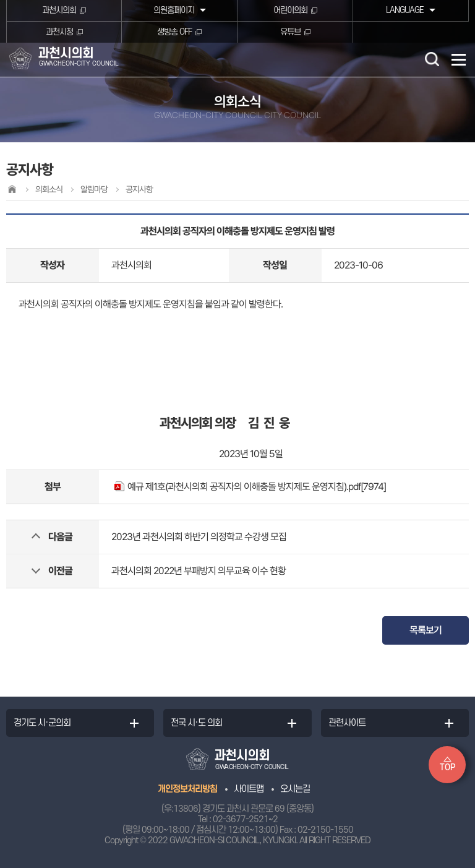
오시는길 (295, 789)
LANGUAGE (405, 10)
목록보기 (426, 630)
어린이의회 (290, 10)
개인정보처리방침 (187, 789)
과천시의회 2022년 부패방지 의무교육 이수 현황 (199, 571)
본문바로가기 (0, 0)
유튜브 (290, 32)
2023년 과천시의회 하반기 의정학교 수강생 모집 (199, 537)
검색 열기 (432, 59)
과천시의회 (59, 10)
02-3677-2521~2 (245, 819)
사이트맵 (249, 789)
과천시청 (59, 32)
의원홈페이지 (174, 10)
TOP (447, 767)
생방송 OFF (174, 32)
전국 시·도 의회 (196, 723)
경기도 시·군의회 (42, 723)
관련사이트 (347, 723)
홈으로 (12, 189)
